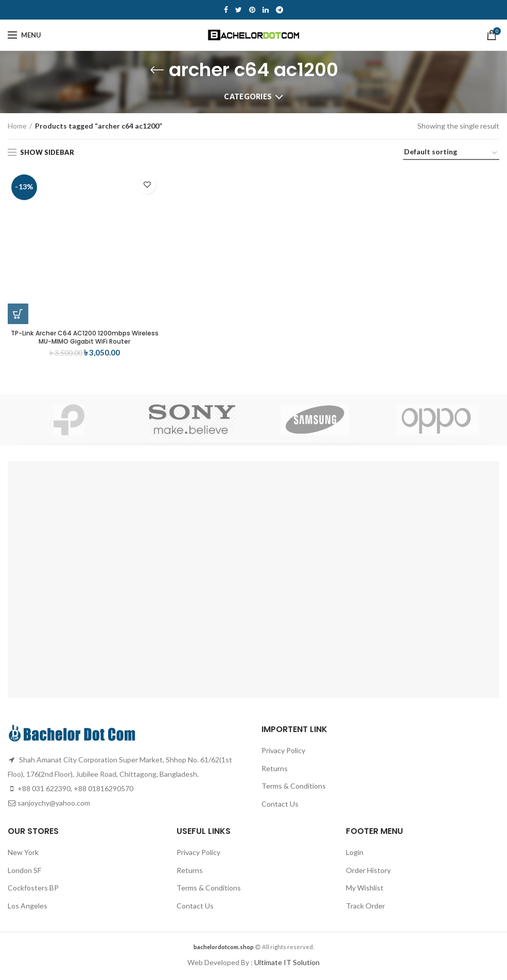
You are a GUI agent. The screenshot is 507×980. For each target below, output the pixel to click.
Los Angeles (28, 908)
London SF (24, 873)
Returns (275, 771)
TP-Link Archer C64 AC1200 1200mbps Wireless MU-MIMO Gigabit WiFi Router (85, 338)
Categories (248, 96)
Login (355, 855)
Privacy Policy (283, 753)
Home (17, 126)
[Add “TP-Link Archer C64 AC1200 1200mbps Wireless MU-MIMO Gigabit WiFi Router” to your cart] (18, 314)
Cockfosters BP (33, 890)
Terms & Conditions (294, 788)
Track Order (365, 908)
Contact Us (280, 806)
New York (23, 855)
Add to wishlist (147, 185)
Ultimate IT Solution (286, 965)
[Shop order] (451, 154)
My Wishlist (365, 890)
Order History (368, 873)
